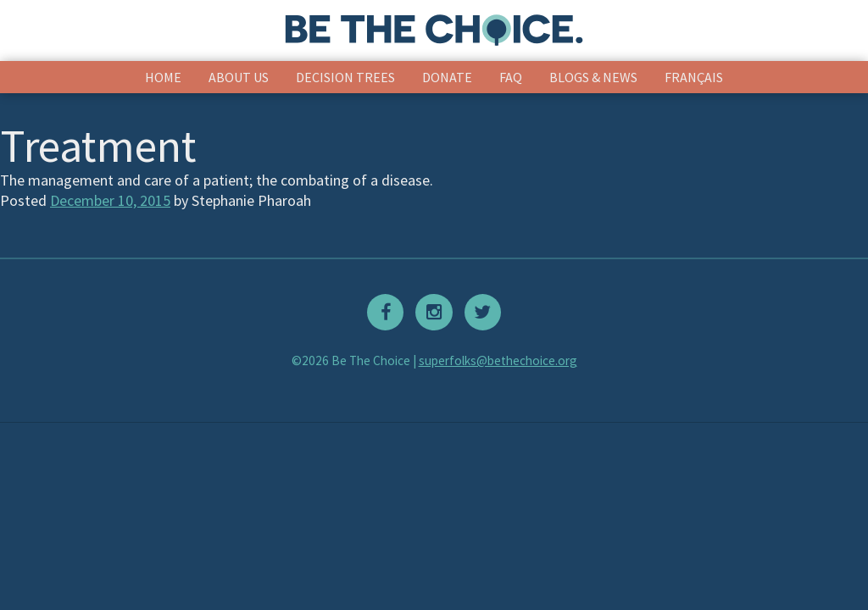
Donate (447, 77)
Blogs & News (593, 77)
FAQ (511, 77)
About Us (239, 77)
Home (163, 77)
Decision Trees (345, 77)
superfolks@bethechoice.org (498, 360)
